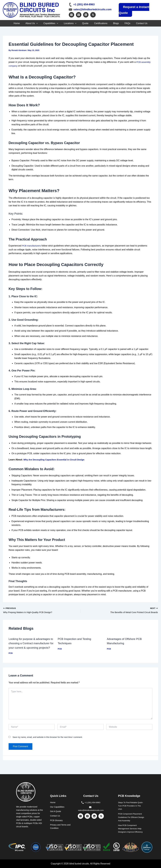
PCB (11, 658)
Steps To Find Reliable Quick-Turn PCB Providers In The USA (131, 806)
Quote (85, 23)
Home (11, 23)
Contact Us (147, 23)
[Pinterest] (79, 14)
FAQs (132, 23)
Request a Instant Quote (134, 10)
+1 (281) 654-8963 (84, 4)
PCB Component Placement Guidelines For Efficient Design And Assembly (131, 817)
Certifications (102, 23)
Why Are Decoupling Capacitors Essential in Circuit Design (56, 460)
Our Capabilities (57, 807)
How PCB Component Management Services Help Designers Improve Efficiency (131, 828)
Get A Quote (56, 811)
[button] (32, 23)
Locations (69, 23)
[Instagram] (71, 14)
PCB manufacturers (32, 246)
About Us (27, 23)
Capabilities (48, 23)
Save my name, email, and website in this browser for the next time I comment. (47, 742)
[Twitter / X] (93, 14)
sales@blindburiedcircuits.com (92, 9)
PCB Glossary (56, 820)
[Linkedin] (86, 14)
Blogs (119, 23)
